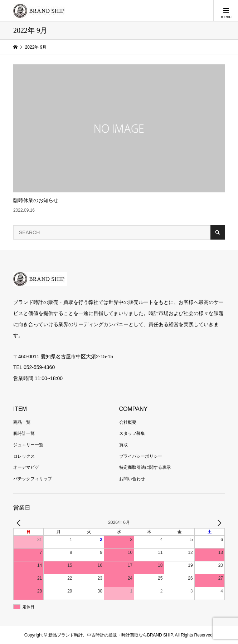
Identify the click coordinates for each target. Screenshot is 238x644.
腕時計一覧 (24, 433)
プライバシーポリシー (141, 456)
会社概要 (128, 422)
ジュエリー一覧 (28, 445)
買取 (123, 445)
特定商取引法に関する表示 (145, 467)
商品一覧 (22, 422)
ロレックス (24, 456)
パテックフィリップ (33, 479)
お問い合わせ (132, 479)
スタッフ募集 (132, 433)
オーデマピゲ (26, 467)
